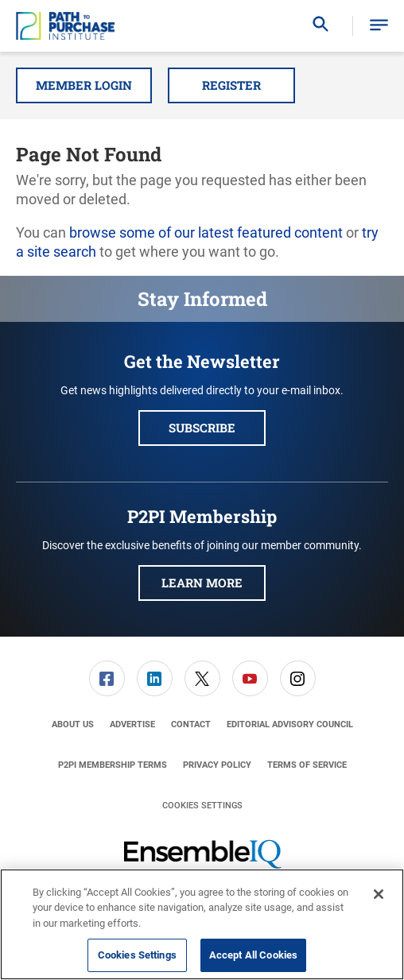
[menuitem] (107, 678)
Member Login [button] (84, 85)
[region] (202, 924)
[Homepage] (65, 26)
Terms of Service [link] (307, 765)
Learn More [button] (202, 583)
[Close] (379, 894)
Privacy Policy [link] (217, 765)
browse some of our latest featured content (206, 232)
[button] (379, 26)
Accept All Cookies (253, 955)
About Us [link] (73, 724)
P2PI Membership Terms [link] (113, 765)
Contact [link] (191, 724)
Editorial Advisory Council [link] (290, 724)
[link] (107, 678)
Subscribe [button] (202, 428)
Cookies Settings (202, 806)
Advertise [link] (132, 724)
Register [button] (231, 85)
